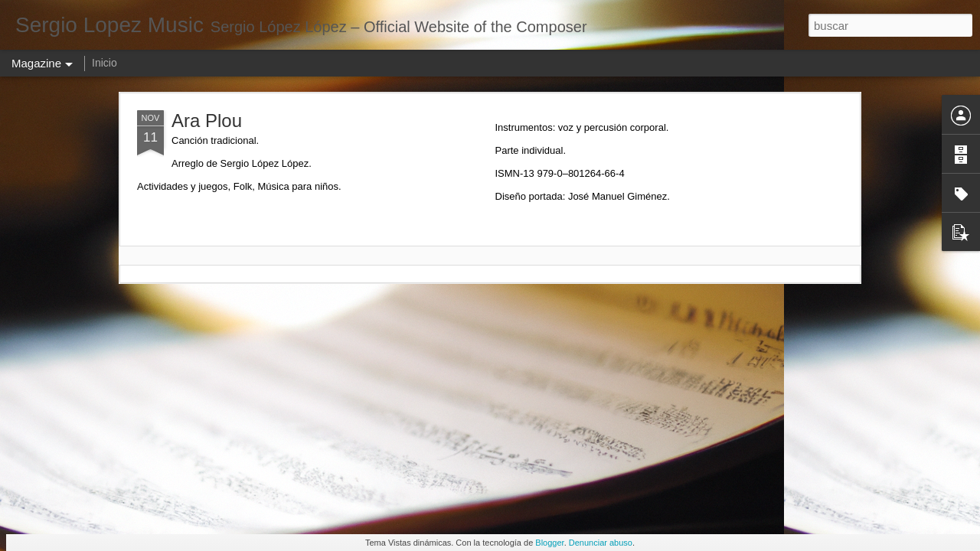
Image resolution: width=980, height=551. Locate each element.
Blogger (549, 543)
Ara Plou (207, 121)
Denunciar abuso (601, 543)
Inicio (105, 63)
